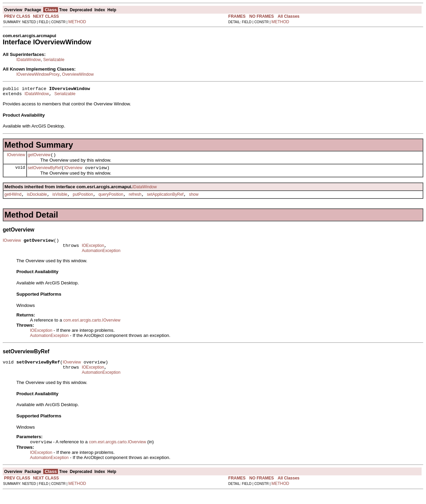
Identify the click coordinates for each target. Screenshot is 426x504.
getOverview (39, 158)
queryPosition (111, 199)
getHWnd (13, 199)
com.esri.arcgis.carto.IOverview (92, 328)
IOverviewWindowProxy (38, 74)
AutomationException (101, 259)
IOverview (16, 158)
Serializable (54, 60)
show (194, 199)
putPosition (83, 199)
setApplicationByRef (165, 199)
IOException (93, 253)
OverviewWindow (78, 74)
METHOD (77, 22)
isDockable (37, 199)
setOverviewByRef (45, 172)
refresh (135, 199)
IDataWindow (28, 60)
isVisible (60, 199)
